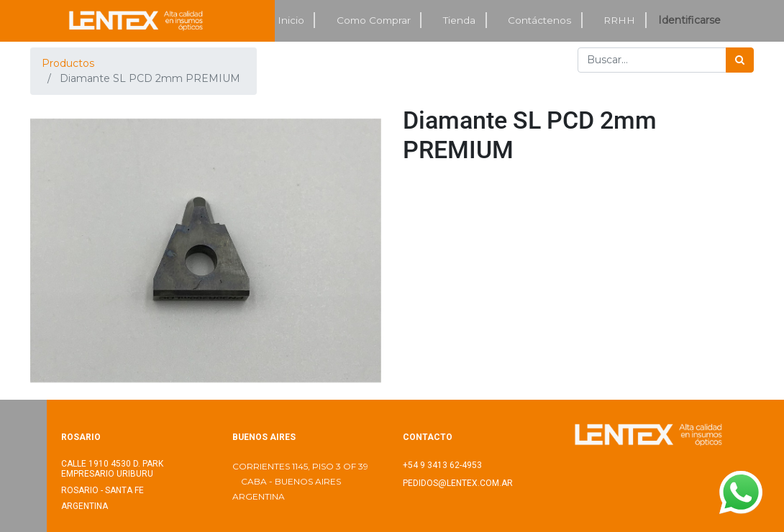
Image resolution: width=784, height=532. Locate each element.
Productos (68, 63)
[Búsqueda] (740, 60)
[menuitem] (291, 20)
